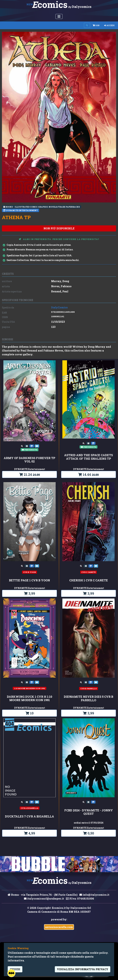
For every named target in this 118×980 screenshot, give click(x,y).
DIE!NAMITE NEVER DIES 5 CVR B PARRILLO (88, 698)
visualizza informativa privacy (83, 969)
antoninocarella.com (59, 927)
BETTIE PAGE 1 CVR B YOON (29, 580)
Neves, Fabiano (61, 286)
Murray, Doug (60, 281)
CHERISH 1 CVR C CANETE (89, 580)
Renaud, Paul (60, 291)
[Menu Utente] (59, 16)
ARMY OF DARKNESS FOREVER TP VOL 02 (29, 460)
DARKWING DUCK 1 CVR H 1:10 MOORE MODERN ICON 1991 (29, 698)
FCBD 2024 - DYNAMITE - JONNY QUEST (89, 812)
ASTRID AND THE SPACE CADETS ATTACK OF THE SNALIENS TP (88, 457)
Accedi (109, 25)
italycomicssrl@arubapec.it (44, 898)
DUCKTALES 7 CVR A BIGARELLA (29, 817)
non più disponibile (59, 228)
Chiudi (15, 969)
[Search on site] (87, 25)
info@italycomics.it (94, 895)
